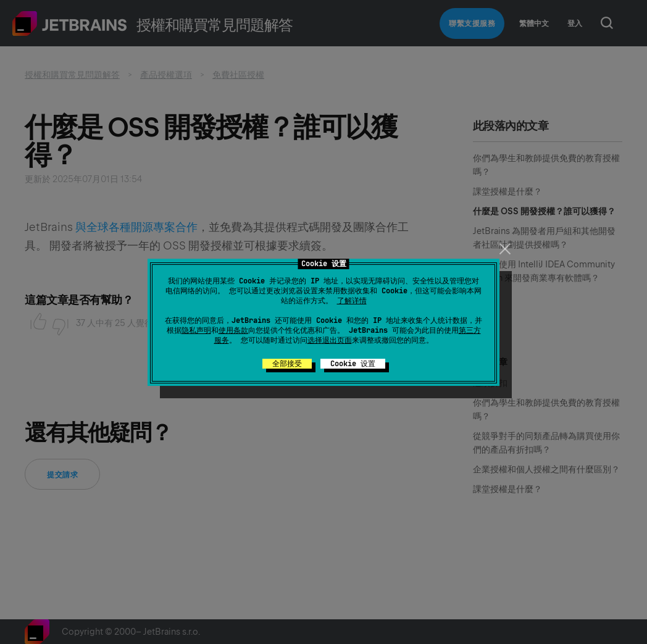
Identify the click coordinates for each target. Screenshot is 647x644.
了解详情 (352, 301)
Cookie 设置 (353, 364)
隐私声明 (196, 330)
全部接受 (287, 364)
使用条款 (233, 330)
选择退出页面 (330, 340)
